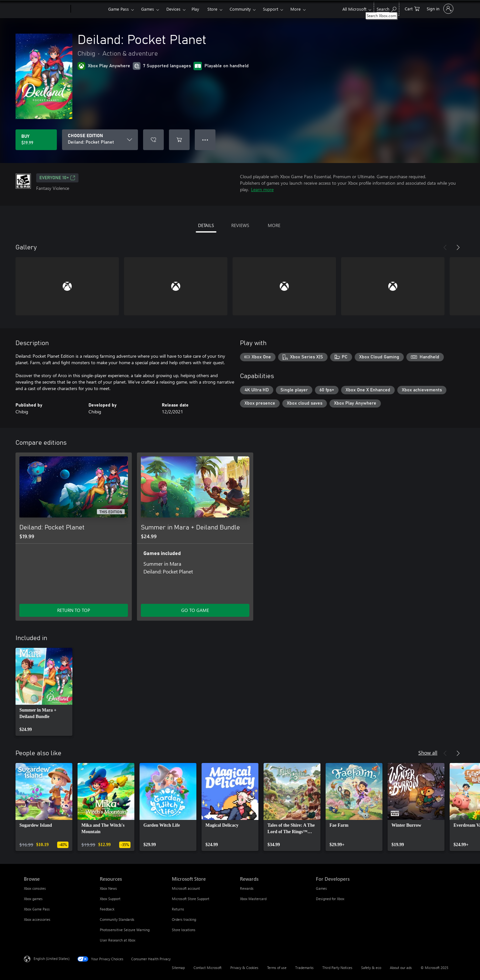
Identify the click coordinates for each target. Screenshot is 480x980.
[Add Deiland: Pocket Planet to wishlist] (153, 140)
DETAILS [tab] (206, 225)
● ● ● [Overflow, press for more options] (205, 140)
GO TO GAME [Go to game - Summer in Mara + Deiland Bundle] (195, 610)
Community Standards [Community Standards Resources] (117, 919)
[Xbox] (89, 9)
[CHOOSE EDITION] (100, 140)
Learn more (262, 189)
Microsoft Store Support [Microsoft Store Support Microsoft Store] (191, 899)
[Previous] (445, 247)
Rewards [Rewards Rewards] (247, 888)
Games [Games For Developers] (321, 888)
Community (240, 9)
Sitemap (178, 968)
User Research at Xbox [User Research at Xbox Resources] (118, 940)
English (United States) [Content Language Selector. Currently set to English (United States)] (52, 958)
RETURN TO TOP (74, 610)
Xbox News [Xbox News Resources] (108, 888)
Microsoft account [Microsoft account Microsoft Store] (186, 888)
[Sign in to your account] (439, 9)
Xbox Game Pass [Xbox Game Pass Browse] (37, 909)
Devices (173, 9)
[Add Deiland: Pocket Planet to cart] (179, 140)
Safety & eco (371, 968)
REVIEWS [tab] (240, 225)
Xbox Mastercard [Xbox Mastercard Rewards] (253, 899)
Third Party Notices (337, 968)
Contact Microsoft (208, 968)
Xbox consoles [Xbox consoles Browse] (35, 888)
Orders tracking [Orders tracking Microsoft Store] (184, 919)
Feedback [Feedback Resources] (107, 909)
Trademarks (304, 968)
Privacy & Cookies (244, 968)
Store (212, 9)
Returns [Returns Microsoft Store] (178, 909)
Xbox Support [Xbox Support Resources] (110, 899)
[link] (44, 692)
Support (271, 9)
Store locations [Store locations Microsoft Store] (184, 930)
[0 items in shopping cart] (412, 8)
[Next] (458, 247)
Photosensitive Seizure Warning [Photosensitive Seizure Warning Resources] (125, 930)
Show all (428, 752)
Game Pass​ (119, 9)
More (296, 9)
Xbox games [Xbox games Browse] (33, 899)
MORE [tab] (274, 225)
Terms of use (277, 968)
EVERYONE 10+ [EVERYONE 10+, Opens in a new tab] (57, 178)
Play (195, 9)
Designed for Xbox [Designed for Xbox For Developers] (330, 899)
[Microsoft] (46, 9)
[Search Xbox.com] (386, 8)
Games (148, 9)
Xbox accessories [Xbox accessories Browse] (37, 919)
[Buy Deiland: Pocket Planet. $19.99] (36, 140)
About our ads (401, 968)
